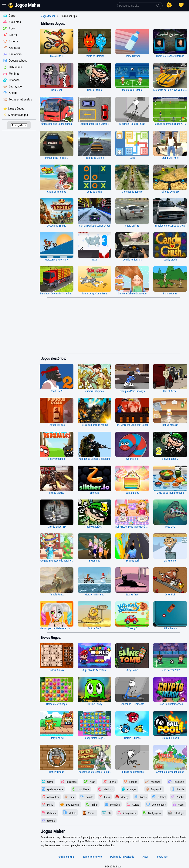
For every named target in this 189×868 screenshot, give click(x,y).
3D (109, 813)
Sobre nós (162, 857)
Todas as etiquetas (20, 99)
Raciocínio (15, 54)
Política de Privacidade (122, 857)
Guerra (13, 35)
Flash (107, 797)
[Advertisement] (113, 326)
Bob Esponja (72, 805)
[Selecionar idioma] (19, 125)
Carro (12, 16)
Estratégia (179, 813)
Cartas (136, 805)
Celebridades (159, 805)
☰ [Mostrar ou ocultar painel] (4, 5)
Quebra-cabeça (18, 61)
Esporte (13, 41)
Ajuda (146, 857)
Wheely (125, 797)
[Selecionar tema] (169, 5)
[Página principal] (27, 7)
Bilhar (95, 805)
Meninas (14, 74)
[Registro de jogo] (181, 5)
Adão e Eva (53, 797)
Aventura (14, 48)
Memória (115, 805)
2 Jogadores (129, 813)
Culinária (52, 813)
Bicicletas (15, 22)
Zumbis (180, 797)
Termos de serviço (92, 857)
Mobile (72, 813)
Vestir (181, 805)
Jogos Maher (48, 16)
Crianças (14, 80)
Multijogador (155, 813)
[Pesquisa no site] (140, 6)
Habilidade (15, 67)
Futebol (162, 797)
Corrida (89, 797)
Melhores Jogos (18, 115)
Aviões (143, 797)
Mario (50, 805)
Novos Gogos (16, 109)
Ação (12, 29)
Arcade (13, 93)
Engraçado (15, 86)
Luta (72, 797)
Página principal (66, 857)
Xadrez (92, 813)
